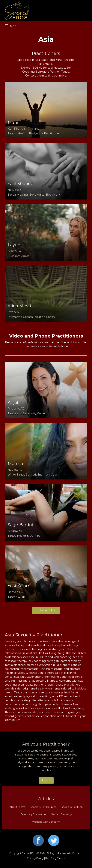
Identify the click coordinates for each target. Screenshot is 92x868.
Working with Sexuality (46, 822)
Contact (77, 853)
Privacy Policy (35, 858)
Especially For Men (71, 807)
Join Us (46, 780)
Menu (12, 26)
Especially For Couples (43, 807)
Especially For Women (34, 814)
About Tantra (17, 807)
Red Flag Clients (55, 858)
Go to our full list (46, 610)
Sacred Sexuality (61, 814)
